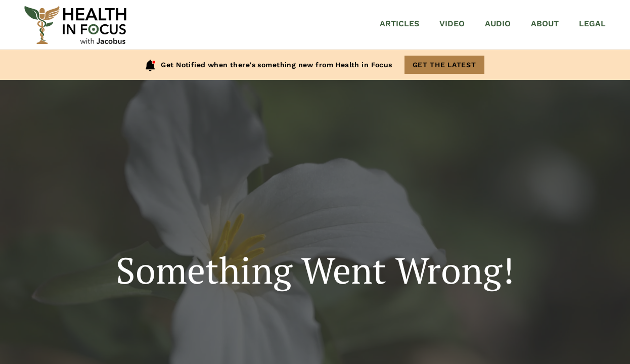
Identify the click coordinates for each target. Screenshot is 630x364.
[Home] (75, 25)
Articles (399, 24)
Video (452, 24)
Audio (498, 24)
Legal (592, 24)
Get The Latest (444, 65)
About (545, 24)
